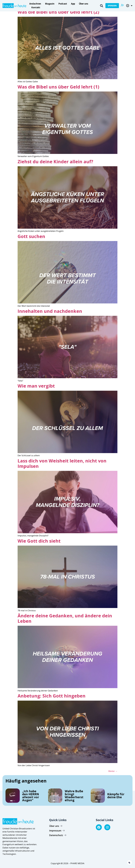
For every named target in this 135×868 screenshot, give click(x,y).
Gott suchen (31, 236)
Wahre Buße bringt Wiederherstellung (74, 796)
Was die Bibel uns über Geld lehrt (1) (58, 87)
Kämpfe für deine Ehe (116, 796)
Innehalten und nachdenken (50, 311)
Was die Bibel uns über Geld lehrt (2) (58, 12)
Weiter (113, 771)
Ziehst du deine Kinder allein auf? (55, 162)
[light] (130, 863)
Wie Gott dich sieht (39, 541)
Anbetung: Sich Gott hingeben (52, 696)
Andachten (35, 4)
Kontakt (36, 7)
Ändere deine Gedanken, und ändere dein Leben (65, 618)
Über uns (84, 4)
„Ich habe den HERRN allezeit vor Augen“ (31, 796)
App (73, 4)
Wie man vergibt (36, 386)
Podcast (63, 4)
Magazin (50, 4)
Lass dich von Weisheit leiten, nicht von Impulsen (62, 463)
